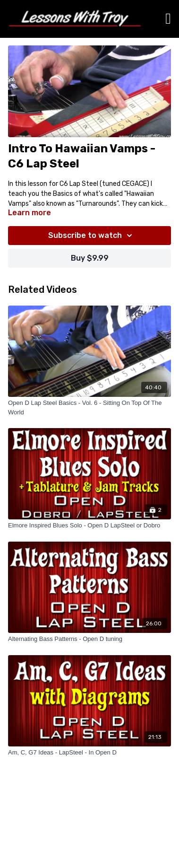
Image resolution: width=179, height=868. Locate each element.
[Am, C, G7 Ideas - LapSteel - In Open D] (89, 753)
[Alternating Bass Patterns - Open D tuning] (89, 639)
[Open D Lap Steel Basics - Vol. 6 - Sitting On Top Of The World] (89, 408)
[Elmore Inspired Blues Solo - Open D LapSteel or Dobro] (89, 526)
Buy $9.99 (90, 258)
